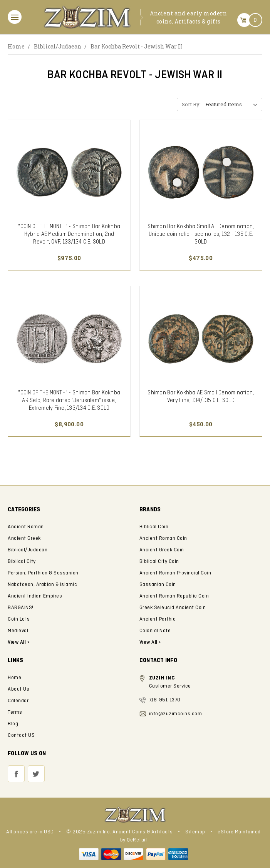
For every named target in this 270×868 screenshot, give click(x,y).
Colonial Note (155, 631)
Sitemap (195, 832)
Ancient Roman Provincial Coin (175, 573)
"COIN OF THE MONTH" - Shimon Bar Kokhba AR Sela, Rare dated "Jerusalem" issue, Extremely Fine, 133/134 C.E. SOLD (69, 401)
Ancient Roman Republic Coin (174, 596)
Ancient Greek (24, 538)
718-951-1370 (165, 700)
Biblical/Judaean (58, 46)
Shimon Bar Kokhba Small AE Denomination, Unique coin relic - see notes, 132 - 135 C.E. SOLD (201, 234)
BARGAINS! (21, 608)
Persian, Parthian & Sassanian (43, 573)
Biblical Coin (154, 527)
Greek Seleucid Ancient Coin (173, 608)
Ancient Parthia (158, 619)
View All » (150, 642)
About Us (18, 689)
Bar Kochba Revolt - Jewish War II (137, 46)
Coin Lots (19, 619)
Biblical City (22, 562)
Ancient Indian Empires (35, 596)
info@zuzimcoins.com (176, 714)
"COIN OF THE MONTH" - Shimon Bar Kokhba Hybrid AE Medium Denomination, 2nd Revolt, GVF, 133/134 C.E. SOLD (69, 234)
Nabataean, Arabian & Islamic (42, 585)
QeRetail (137, 840)
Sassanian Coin (158, 585)
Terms (15, 712)
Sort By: (191, 104)
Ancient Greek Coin (162, 550)
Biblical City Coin (159, 562)
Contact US (21, 735)
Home (16, 46)
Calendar (18, 701)
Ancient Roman (26, 527)
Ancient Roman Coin (163, 538)
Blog (13, 724)
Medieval (18, 631)
